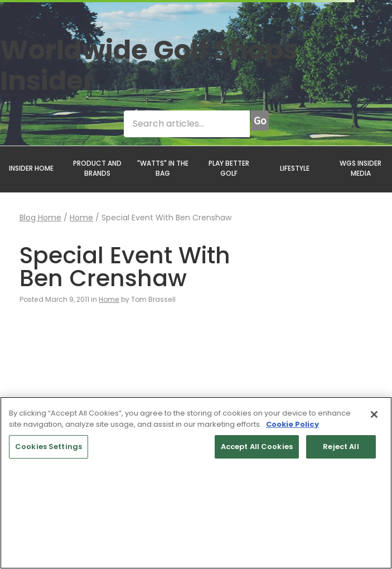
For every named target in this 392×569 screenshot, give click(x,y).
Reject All (341, 447)
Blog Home (40, 218)
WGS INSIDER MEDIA (360, 168)
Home (81, 218)
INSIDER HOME (31, 168)
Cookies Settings (49, 447)
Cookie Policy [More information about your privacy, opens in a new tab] (292, 424)
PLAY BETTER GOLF (229, 168)
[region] (196, 483)
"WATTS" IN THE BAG (163, 168)
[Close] (374, 414)
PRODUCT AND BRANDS (97, 168)
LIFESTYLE (295, 168)
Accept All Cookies (257, 447)
